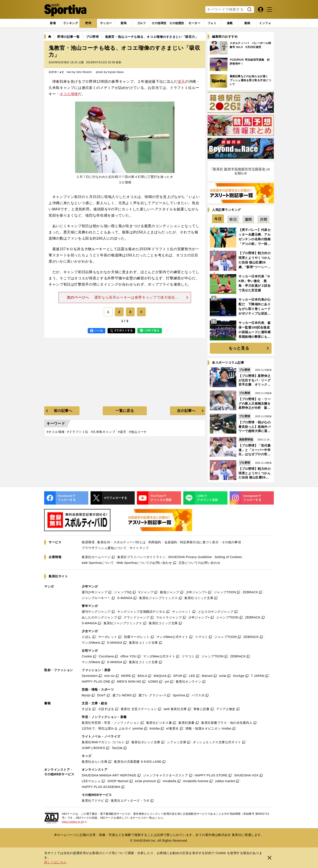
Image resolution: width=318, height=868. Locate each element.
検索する (249, 10)
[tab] (88, 23)
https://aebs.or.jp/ (74, 822)
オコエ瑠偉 (69, 94)
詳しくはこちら (55, 862)
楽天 (181, 82)
